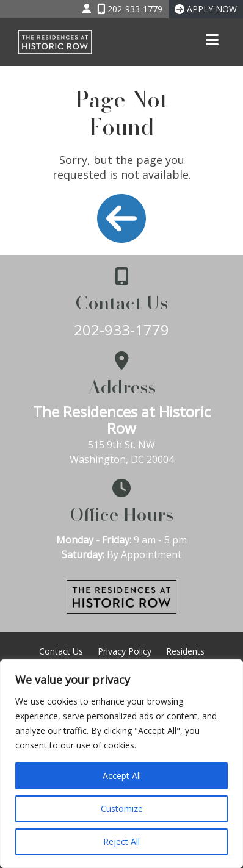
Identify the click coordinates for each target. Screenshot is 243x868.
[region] (121, 764)
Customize (122, 809)
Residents (185, 651)
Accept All (122, 776)
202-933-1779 (121, 330)
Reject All (121, 841)
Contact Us (61, 651)
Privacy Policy (125, 651)
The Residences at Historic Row (122, 420)
